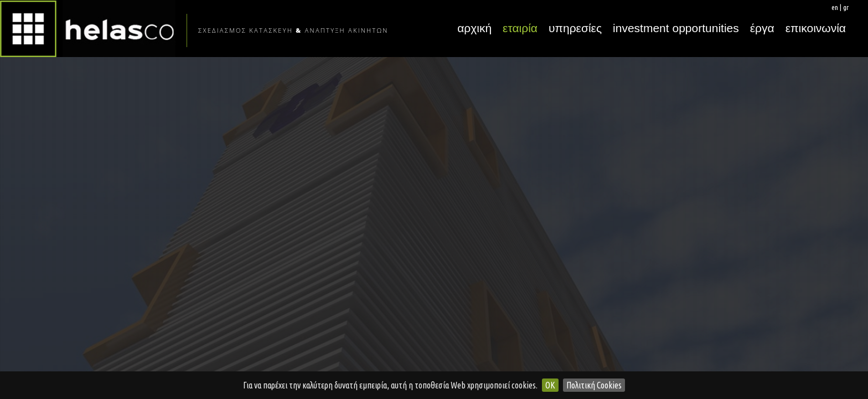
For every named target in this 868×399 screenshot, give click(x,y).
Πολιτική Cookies (594, 385)
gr (846, 7)
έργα (762, 28)
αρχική (474, 28)
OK (550, 385)
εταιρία (520, 28)
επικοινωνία (816, 28)
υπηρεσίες (575, 28)
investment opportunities (676, 28)
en (835, 7)
